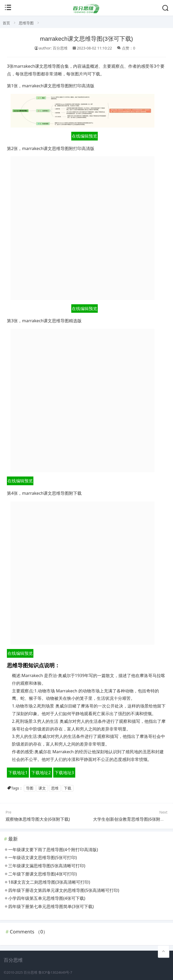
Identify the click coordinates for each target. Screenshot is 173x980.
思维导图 (26, 23)
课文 (42, 788)
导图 (30, 788)
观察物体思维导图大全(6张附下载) (38, 819)
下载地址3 (64, 773)
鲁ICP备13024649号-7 (55, 972)
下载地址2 (41, 773)
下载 (68, 788)
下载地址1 (18, 773)
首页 (6, 23)
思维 (55, 788)
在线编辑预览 (85, 136)
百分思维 (30, 972)
